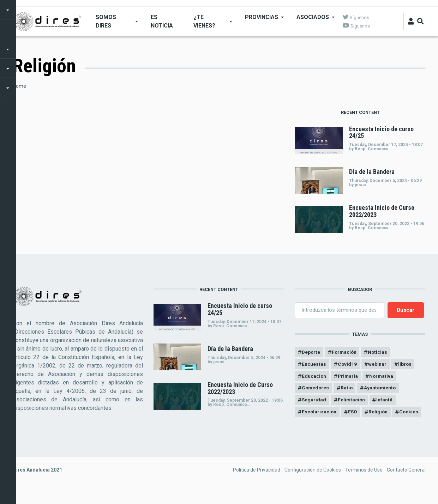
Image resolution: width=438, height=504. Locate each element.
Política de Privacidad (257, 484)
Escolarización (319, 414)
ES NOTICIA (162, 21)
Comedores (316, 389)
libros (406, 365)
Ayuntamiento (382, 389)
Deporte (311, 352)
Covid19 (348, 365)
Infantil (386, 401)
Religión (380, 414)
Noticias (380, 352)
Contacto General (406, 484)
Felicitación (352, 401)
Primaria (349, 377)
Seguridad (314, 401)
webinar (378, 365)
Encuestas (314, 365)
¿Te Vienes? (204, 21)
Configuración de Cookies (313, 484)
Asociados (312, 17)
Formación (346, 352)
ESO (354, 414)
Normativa (383, 377)
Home (19, 86)
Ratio (348, 389)
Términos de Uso (364, 484)
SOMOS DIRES (106, 21)
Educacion (314, 377)
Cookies (312, 426)
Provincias (261, 17)
